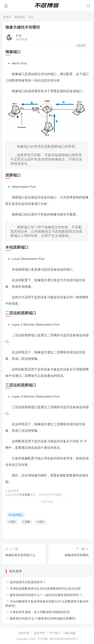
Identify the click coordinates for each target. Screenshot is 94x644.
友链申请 (24, 633)
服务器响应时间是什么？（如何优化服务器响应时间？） (47, 595)
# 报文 (41, 522)
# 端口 (12, 522)
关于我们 (55, 633)
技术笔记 (20, 17)
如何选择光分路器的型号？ (28, 582)
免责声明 (39, 633)
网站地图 (70, 633)
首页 (7, 17)
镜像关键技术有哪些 (23, 27)
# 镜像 (26, 522)
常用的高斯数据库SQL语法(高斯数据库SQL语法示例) (45, 589)
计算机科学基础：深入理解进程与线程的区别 (40, 612)
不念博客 (25, 495)
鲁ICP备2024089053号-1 (64, 639)
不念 (19, 36)
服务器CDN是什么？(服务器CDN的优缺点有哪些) (43, 618)
